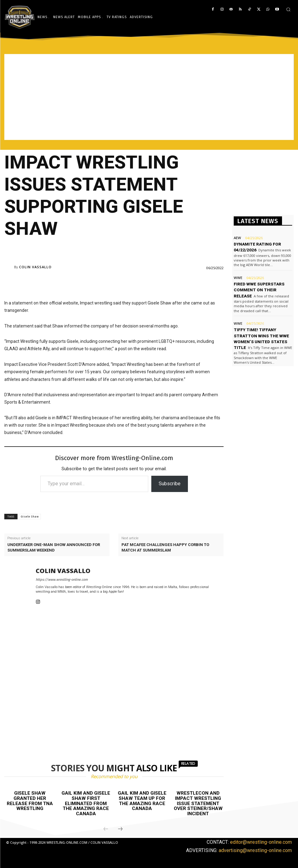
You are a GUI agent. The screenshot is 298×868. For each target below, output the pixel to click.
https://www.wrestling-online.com (62, 580)
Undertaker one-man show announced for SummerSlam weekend (54, 547)
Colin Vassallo (35, 267)
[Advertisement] (149, 97)
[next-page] (120, 829)
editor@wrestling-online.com (261, 841)
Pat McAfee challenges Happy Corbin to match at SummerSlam (165, 547)
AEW (237, 238)
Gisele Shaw (30, 517)
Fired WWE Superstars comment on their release (259, 288)
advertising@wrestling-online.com (255, 850)
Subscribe (170, 484)
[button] (288, 9)
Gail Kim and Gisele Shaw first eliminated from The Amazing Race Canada (86, 803)
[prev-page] (106, 829)
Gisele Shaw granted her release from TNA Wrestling (30, 801)
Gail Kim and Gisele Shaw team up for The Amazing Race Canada (142, 801)
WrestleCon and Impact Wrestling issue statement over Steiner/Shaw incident (198, 803)
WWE (238, 277)
